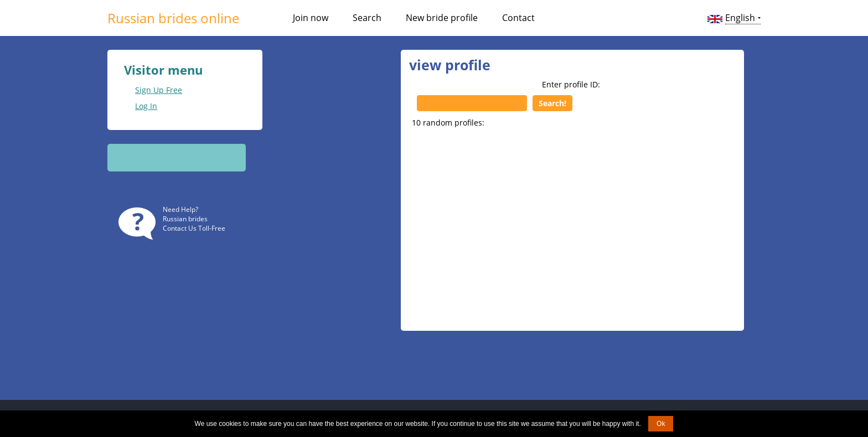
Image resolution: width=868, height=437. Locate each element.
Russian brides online (173, 18)
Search (367, 18)
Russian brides (185, 219)
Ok (661, 424)
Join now (311, 18)
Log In (146, 106)
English (740, 18)
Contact (518, 18)
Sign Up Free (159, 90)
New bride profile (442, 18)
